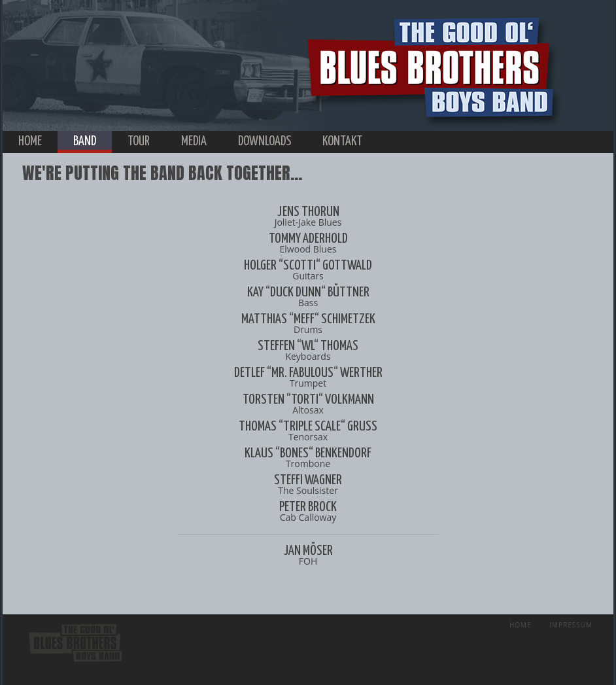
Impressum (571, 625)
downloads (265, 142)
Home (521, 625)
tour (139, 142)
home (30, 142)
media (194, 142)
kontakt (342, 142)
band (85, 142)
